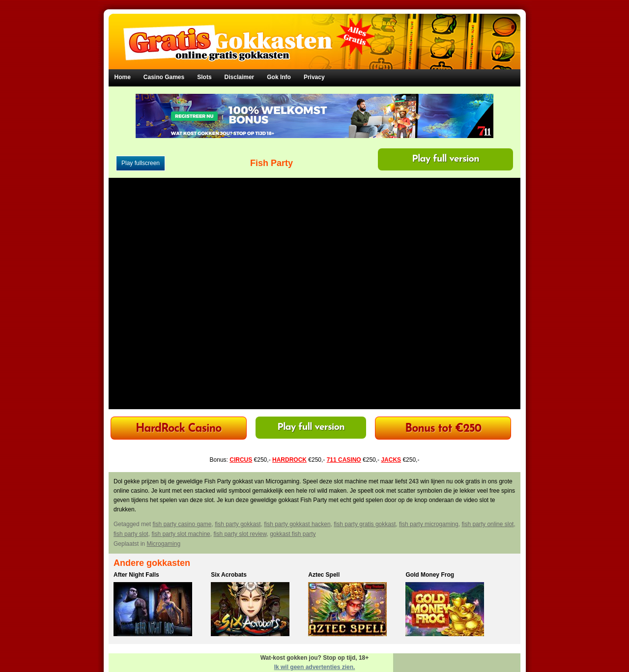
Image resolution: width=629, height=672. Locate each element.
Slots (204, 77)
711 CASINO (344, 460)
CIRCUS (241, 460)
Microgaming (163, 544)
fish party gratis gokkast (365, 524)
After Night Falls (136, 575)
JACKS (391, 460)
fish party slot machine (181, 534)
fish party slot (131, 534)
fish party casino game (182, 524)
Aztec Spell (324, 575)
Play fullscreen (141, 163)
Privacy (314, 77)
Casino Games (164, 77)
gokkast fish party (293, 534)
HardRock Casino (178, 429)
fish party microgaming (429, 524)
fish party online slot (487, 524)
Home (123, 77)
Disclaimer (240, 77)
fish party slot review (240, 534)
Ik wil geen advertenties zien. (315, 667)
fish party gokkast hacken (297, 524)
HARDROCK (289, 460)
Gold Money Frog (430, 575)
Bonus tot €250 (443, 429)
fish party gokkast (238, 524)
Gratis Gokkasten (315, 35)
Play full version (445, 159)
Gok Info (279, 77)
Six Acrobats (229, 575)
